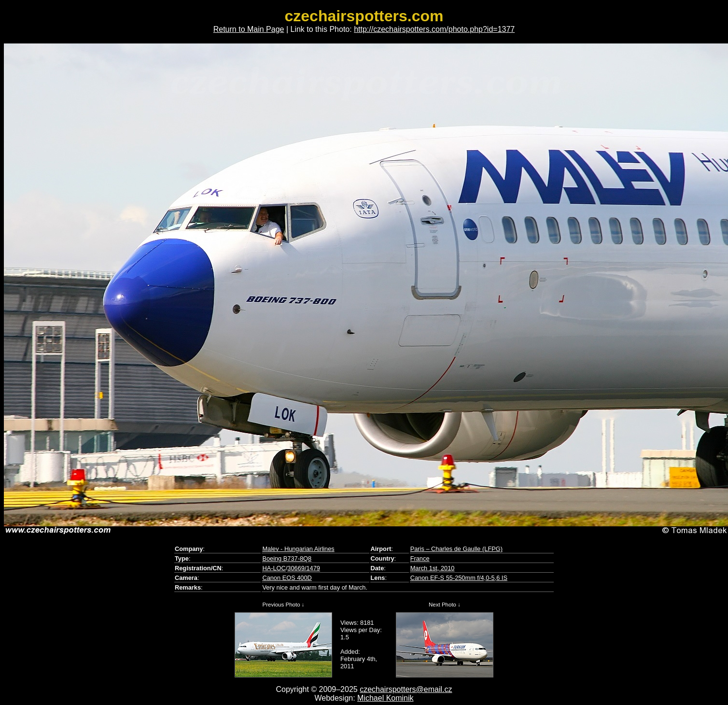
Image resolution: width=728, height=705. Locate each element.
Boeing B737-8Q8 (287, 558)
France (420, 558)
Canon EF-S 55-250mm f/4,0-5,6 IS (459, 578)
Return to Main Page (249, 29)
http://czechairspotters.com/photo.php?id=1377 (434, 29)
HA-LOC (274, 568)
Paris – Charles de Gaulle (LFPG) (456, 549)
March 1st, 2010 (433, 568)
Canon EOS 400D (287, 578)
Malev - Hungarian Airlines (298, 549)
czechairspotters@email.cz (406, 689)
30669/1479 (304, 568)
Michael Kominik (385, 698)
